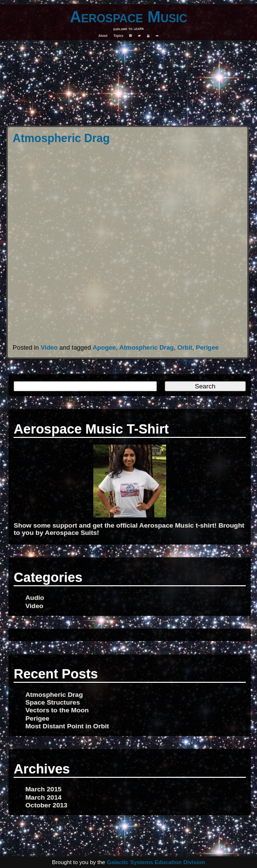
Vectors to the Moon (57, 710)
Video (49, 347)
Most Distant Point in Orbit (67, 726)
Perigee (207, 347)
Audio (35, 598)
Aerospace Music (129, 17)
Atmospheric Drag (61, 138)
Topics (119, 36)
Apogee (104, 347)
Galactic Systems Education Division (156, 862)
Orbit (185, 347)
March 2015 (43, 789)
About (103, 36)
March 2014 (43, 797)
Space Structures (52, 702)
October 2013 (46, 805)
